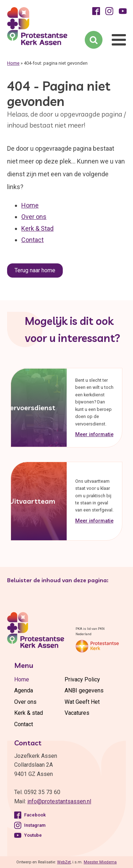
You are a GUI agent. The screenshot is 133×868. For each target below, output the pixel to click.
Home (13, 63)
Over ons (34, 217)
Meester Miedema (100, 862)
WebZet (64, 862)
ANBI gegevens (84, 690)
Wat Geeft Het (82, 702)
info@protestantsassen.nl (59, 801)
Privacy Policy (82, 679)
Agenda (24, 690)
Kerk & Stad (37, 228)
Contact (32, 240)
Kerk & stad (29, 713)
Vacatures (77, 713)
